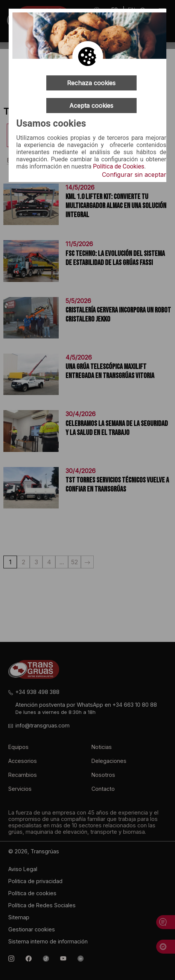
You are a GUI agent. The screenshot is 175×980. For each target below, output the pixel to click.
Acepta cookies (91, 106)
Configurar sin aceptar (134, 175)
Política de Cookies (119, 167)
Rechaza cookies (91, 83)
